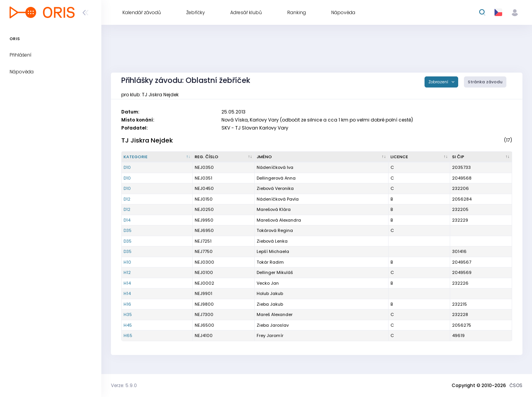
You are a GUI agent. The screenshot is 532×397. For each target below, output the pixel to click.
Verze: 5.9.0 (124, 385)
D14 (127, 220)
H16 (127, 304)
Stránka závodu (485, 82)
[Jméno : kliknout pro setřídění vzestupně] (322, 157)
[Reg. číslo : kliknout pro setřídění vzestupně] (224, 157)
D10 (127, 167)
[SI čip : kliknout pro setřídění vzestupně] (481, 157)
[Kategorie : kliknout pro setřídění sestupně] (157, 157)
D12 (127, 199)
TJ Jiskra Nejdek (147, 140)
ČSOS (516, 385)
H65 (128, 335)
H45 (128, 325)
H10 (127, 262)
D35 (128, 230)
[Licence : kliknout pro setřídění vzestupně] (420, 157)
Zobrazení (439, 82)
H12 (127, 272)
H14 (127, 283)
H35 (128, 314)
